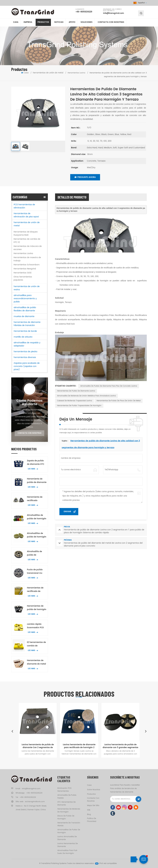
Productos (43, 23)
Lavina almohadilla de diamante (67, 838)
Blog (89, 814)
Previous (12, 731)
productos (91, 794)
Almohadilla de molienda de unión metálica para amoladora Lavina (86, 396)
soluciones (86, 23)
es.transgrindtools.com (35, 802)
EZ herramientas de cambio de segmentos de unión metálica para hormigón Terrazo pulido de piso (36, 644)
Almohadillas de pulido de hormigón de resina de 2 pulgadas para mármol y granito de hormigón (37, 535)
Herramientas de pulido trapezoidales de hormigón (79, 406)
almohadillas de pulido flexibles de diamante (25, 309)
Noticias (59, 23)
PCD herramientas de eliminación (24, 206)
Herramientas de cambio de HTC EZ (27, 241)
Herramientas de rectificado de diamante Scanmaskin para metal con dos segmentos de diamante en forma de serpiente (36, 590)
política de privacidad (92, 820)
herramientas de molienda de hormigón (69, 810)
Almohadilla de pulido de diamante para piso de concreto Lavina (109, 386)
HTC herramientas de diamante (66, 804)
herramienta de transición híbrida (69, 824)
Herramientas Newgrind (25, 269)
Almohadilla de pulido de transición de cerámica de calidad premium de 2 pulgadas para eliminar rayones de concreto (37, 553)
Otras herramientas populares (23, 279)
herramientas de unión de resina (27, 288)
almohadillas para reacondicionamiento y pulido (25, 299)
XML (89, 810)
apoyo (72, 23)
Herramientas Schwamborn (27, 265)
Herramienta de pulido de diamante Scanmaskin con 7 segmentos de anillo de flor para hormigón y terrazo (37, 481)
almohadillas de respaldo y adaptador (27, 344)
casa (89, 785)
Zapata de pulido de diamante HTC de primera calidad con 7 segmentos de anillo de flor (36, 463)
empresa (28, 23)
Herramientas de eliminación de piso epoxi (26, 215)
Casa (16, 23)
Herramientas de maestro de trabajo (27, 259)
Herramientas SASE (23, 273)
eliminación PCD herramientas (64, 790)
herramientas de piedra (25, 352)
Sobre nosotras (94, 790)
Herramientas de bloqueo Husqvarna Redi (26, 234)
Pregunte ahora (85, 177)
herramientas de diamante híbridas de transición (27, 324)
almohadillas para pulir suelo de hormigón (67, 852)
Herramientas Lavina (23, 254)
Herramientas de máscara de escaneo (28, 248)
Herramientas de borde (25, 331)
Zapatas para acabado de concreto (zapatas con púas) (27, 366)
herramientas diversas (25, 357)
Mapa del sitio (93, 806)
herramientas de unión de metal (48, 73)
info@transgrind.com (114, 13)
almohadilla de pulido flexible (67, 797)
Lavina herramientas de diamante (68, 845)
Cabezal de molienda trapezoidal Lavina (75, 401)
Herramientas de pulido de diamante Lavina (76, 391)
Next (146, 731)
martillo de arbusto (23, 337)
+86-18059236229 (84, 12)
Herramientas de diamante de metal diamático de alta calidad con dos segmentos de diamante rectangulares (36, 662)
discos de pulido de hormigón (66, 817)
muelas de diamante (24, 316)
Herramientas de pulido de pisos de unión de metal (119, 401)
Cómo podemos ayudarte (29, 403)
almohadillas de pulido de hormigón (69, 831)
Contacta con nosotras (111, 23)
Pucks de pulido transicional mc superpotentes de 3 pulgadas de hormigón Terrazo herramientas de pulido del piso (36, 572)
